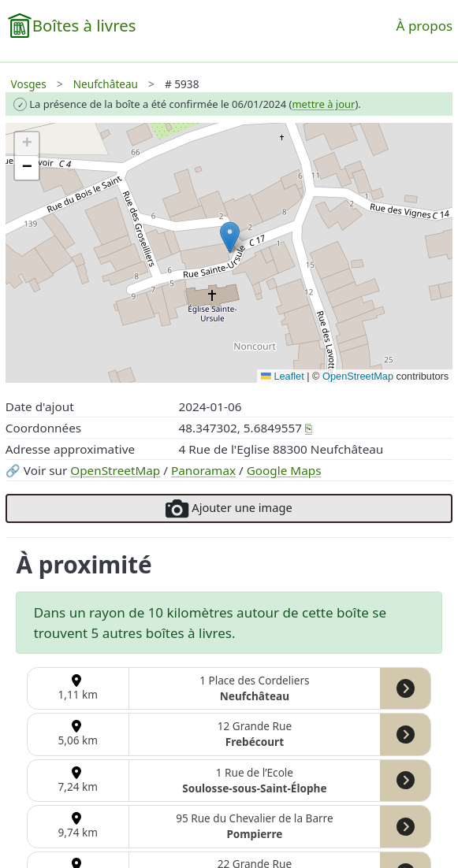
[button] (230, 237)
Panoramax (203, 470)
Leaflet (283, 376)
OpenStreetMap (115, 470)
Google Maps (284, 470)
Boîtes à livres (84, 25)
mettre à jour (323, 104)
